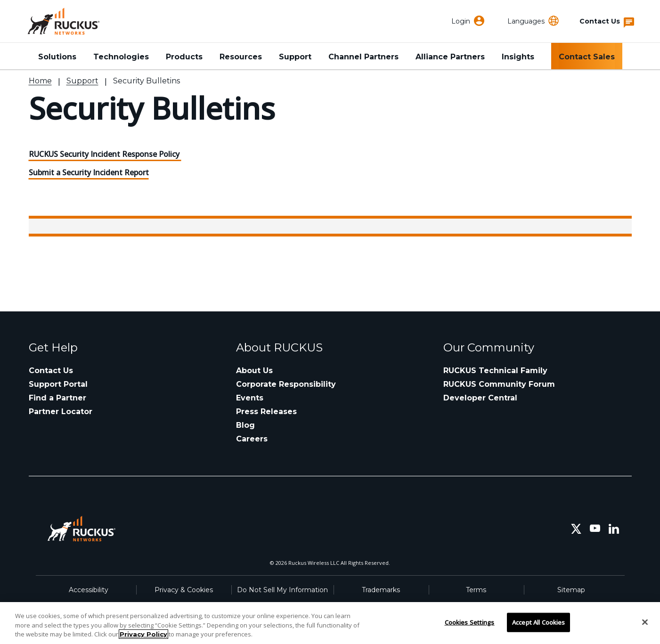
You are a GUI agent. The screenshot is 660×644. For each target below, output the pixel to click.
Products (184, 57)
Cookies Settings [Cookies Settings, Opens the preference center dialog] (470, 622)
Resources (241, 57)
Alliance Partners (450, 57)
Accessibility (89, 590)
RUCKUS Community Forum (499, 384)
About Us (254, 371)
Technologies (121, 57)
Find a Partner (57, 398)
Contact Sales (587, 57)
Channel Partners (363, 57)
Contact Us (51, 371)
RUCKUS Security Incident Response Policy (105, 154)
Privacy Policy (143, 634)
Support (295, 57)
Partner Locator (61, 412)
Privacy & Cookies (184, 590)
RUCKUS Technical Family (495, 371)
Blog (245, 425)
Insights (518, 57)
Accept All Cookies (538, 622)
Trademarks (381, 590)
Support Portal (58, 384)
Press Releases (266, 412)
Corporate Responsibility (286, 384)
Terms (476, 590)
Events (250, 398)
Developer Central (480, 398)
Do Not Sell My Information (282, 590)
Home (40, 81)
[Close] (645, 622)
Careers (252, 439)
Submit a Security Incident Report (89, 172)
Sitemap (571, 590)
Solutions (57, 57)
